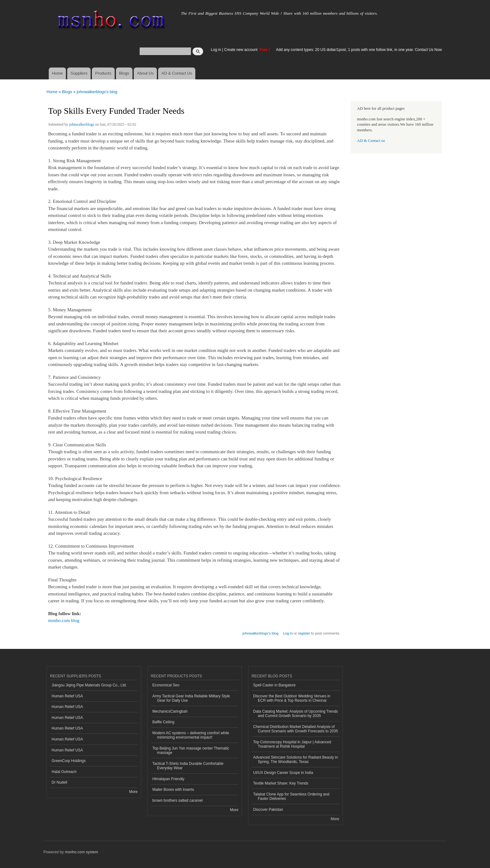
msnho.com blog (64, 620)
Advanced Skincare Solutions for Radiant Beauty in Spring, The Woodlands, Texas (295, 760)
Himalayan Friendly (169, 779)
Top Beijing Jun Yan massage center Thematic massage (191, 750)
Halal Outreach (64, 772)
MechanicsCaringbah (170, 711)
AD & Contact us (371, 141)
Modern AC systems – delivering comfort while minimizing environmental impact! (191, 735)
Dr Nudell (59, 782)
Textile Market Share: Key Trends (281, 783)
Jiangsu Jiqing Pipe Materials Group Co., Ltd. (89, 685)
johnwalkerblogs (82, 124)
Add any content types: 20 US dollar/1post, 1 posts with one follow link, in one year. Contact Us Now (359, 50)
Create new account (241, 50)
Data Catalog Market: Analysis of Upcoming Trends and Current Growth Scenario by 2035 (295, 714)
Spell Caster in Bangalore (274, 685)
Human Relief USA (67, 696)
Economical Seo (166, 685)
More (133, 792)
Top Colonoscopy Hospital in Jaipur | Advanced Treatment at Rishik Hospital (292, 744)
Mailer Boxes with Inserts (173, 790)
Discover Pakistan (268, 810)
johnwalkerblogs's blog (97, 92)
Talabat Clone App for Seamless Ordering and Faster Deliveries (291, 796)
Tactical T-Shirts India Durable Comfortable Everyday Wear (188, 766)
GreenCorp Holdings (69, 761)
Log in (216, 50)
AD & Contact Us (177, 73)
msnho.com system (82, 852)
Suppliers (79, 73)
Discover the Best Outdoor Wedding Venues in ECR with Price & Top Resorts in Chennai (292, 698)
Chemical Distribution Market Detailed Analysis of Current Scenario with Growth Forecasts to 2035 (295, 729)
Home (57, 73)
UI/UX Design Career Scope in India (283, 773)
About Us (145, 73)
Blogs (124, 73)
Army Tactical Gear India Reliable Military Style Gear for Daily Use (191, 698)
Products (103, 73)
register (304, 633)
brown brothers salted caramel (178, 800)
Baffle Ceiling (163, 722)
